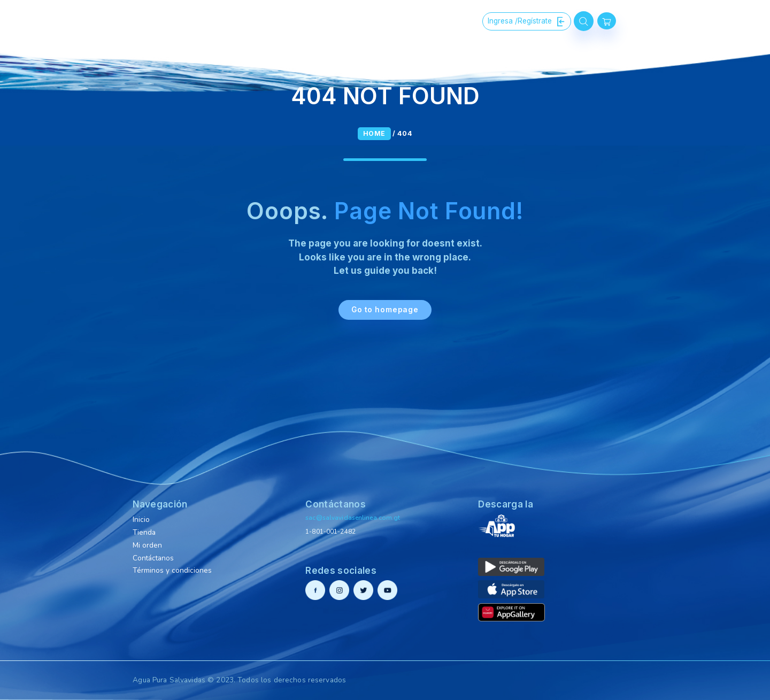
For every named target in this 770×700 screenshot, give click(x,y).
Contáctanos (153, 558)
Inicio (141, 520)
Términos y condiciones (172, 570)
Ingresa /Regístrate (526, 21)
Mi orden (147, 545)
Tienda (144, 532)
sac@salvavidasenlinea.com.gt (353, 518)
